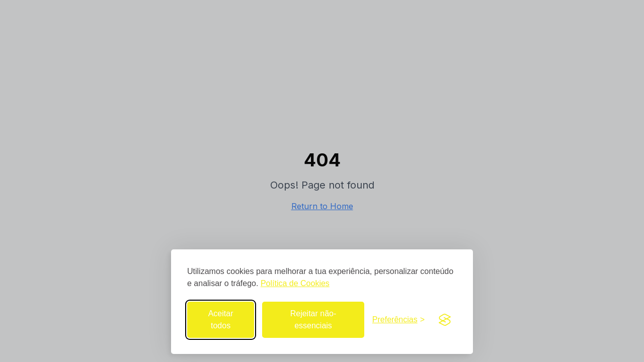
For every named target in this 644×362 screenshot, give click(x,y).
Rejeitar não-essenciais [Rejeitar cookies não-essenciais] (313, 320)
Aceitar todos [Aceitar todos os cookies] (221, 320)
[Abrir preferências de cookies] (398, 320)
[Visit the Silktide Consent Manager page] (445, 320)
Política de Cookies (295, 283)
